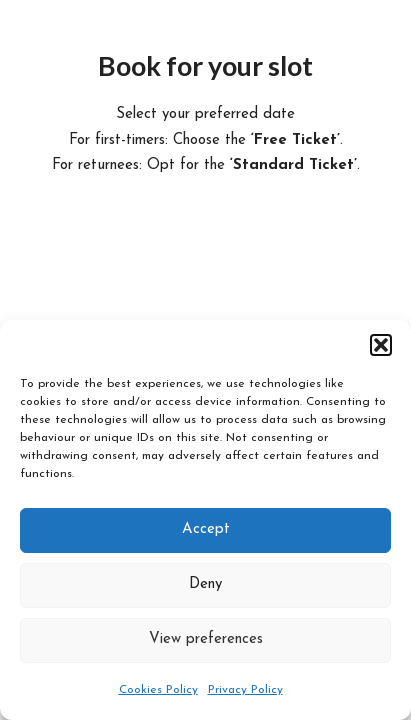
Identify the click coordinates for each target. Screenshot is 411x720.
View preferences (206, 639)
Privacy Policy (245, 690)
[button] (381, 345)
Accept (206, 529)
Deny (205, 584)
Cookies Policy (158, 690)
